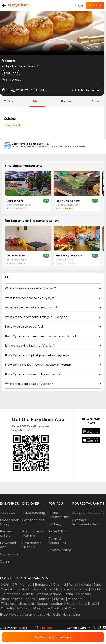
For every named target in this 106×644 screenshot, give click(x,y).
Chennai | (60, 585)
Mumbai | (26, 585)
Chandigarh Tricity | (16, 608)
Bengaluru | (43, 585)
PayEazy (55, 524)
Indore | (30, 599)
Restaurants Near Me (32, 545)
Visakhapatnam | (49, 594)
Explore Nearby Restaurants (53, 637)
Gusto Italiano (16, 256)
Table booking (34, 513)
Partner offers (6, 533)
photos (66, 101)
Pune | (73, 585)
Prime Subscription (59, 515)
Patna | (69, 594)
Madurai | (73, 604)
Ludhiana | (45, 599)
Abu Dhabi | (90, 604)
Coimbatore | (11, 594)
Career (6, 561)
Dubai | (99, 585)
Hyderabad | (63, 589)
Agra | (48, 589)
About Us (7, 513)
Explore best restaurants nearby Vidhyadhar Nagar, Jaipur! (41, 615)
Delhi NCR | (9, 585)
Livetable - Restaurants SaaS (86, 522)
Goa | (5, 589)
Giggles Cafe (15, 201)
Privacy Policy (60, 550)
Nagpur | (43, 604)
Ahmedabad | (20, 589)
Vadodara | (76, 599)
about (96, 101)
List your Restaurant (88, 513)
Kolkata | (86, 585)
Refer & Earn (58, 531)
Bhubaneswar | (12, 599)
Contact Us (9, 554)
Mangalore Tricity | (48, 608)
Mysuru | (60, 599)
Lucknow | (82, 589)
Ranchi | (29, 594)
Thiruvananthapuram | (18, 604)
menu (37, 101)
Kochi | (96, 589)
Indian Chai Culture (68, 201)
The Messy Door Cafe (69, 256)
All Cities (70, 608)
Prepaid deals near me (33, 533)
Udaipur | (58, 604)
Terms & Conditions (57, 541)
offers (8, 101)
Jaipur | (37, 589)
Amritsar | (83, 594)
